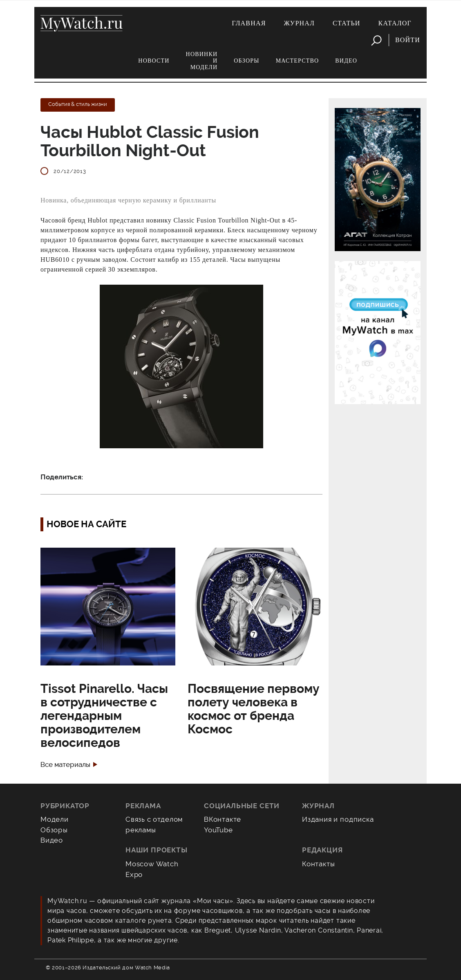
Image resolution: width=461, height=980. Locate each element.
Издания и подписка (338, 819)
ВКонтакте (223, 819)
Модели (55, 819)
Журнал (300, 23)
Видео (346, 61)
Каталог (395, 23)
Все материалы (65, 765)
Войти (408, 40)
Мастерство (298, 61)
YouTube (218, 830)
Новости (154, 61)
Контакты (319, 864)
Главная (249, 23)
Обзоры (246, 61)
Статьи (347, 23)
